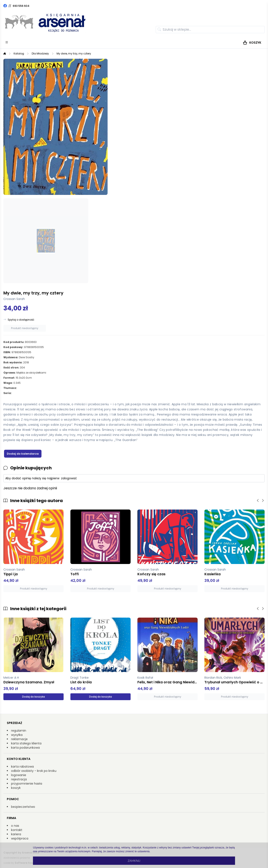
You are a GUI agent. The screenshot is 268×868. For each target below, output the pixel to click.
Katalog (19, 54)
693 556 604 (21, 6)
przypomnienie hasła (27, 784)
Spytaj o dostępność (21, 320)
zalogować (69, 478)
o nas (15, 826)
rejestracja (19, 779)
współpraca (20, 838)
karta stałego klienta (26, 743)
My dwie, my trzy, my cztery (74, 54)
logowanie (19, 775)
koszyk (16, 788)
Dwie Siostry (27, 357)
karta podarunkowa (25, 748)
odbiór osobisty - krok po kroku (34, 771)
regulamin (19, 731)
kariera (16, 834)
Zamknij (134, 861)
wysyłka (17, 735)
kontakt (17, 830)
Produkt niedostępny (25, 328)
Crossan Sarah (14, 299)
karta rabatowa (22, 767)
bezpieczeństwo (23, 807)
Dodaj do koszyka (33, 697)
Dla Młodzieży (40, 54)
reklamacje (19, 739)
